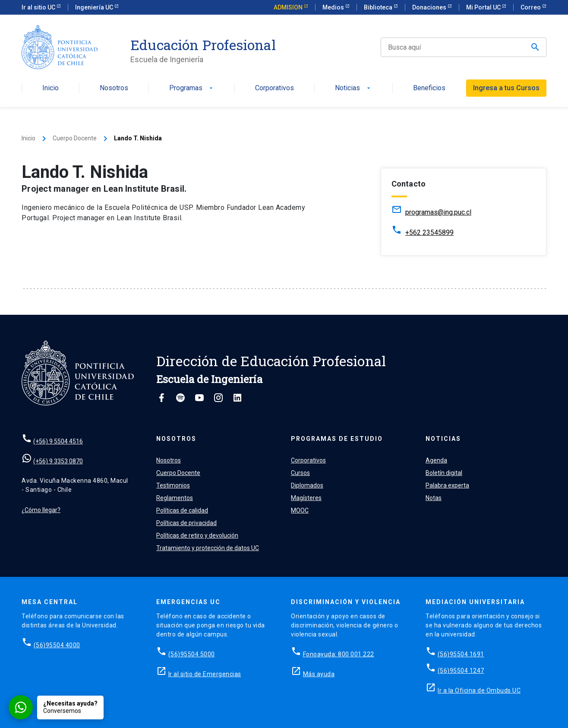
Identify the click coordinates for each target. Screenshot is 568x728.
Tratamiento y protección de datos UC (208, 548)
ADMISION (289, 7)
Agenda (436, 460)
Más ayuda (319, 674)
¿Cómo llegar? (41, 510)
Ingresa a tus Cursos (506, 88)
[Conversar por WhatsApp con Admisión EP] (56, 707)
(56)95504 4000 (57, 645)
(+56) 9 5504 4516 (58, 441)
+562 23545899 (429, 233)
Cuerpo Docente (75, 138)
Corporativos (275, 88)
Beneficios (429, 88)
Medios (334, 7)
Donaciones (430, 7)
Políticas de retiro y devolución (197, 535)
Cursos (300, 473)
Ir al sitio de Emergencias (205, 674)
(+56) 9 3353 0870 (58, 461)
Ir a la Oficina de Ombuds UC (479, 690)
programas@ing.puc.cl (438, 212)
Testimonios (173, 485)
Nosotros (114, 88)
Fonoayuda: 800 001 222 (339, 654)
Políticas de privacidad (186, 523)
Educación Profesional (203, 45)
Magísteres (306, 498)
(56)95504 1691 (461, 654)
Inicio (50, 88)
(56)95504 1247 (461, 671)
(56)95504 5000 (192, 654)
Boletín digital (444, 473)
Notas (434, 498)
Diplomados (307, 485)
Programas (192, 88)
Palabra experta (447, 485)
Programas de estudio (337, 439)
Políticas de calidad (182, 510)
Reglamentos (175, 498)
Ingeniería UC (95, 7)
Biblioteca (379, 7)
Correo (531, 7)
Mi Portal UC (484, 7)
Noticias (353, 88)
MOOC (300, 510)
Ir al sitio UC (39, 7)
